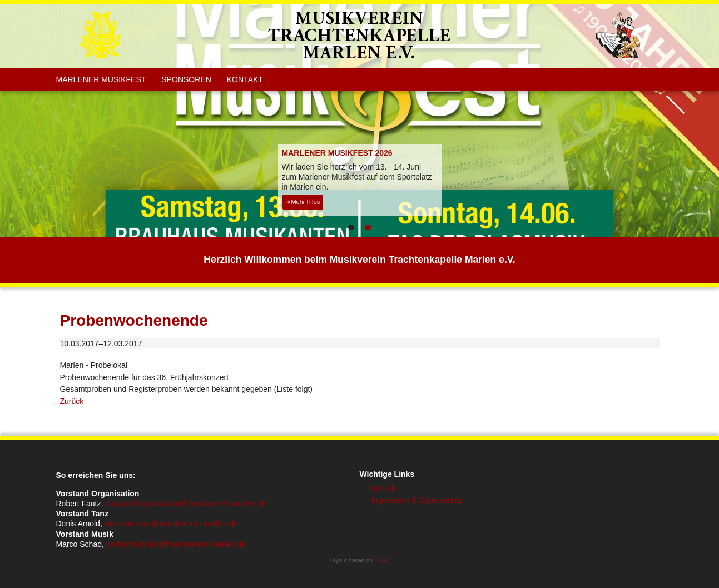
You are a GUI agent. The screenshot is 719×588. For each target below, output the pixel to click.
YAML (382, 560)
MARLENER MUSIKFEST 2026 (337, 153)
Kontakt (245, 79)
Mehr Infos (305, 202)
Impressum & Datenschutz (417, 500)
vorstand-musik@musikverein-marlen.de (176, 544)
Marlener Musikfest (101, 79)
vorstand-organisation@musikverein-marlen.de (186, 504)
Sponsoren (186, 79)
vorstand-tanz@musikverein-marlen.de (172, 524)
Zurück (72, 401)
